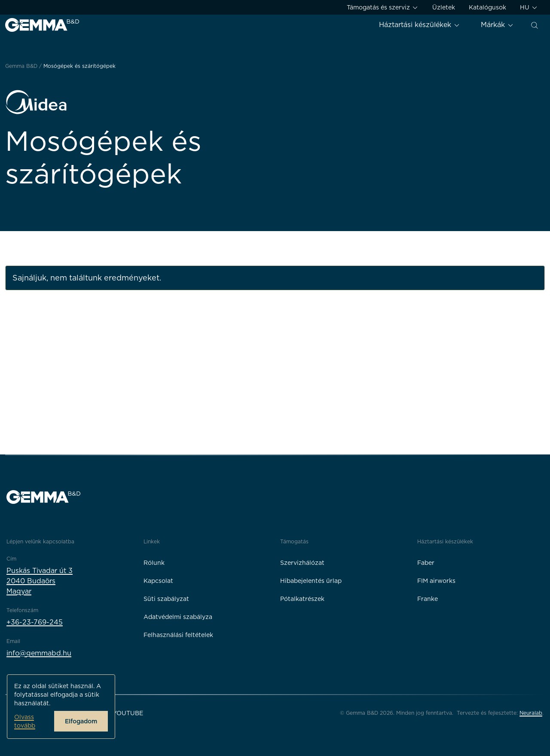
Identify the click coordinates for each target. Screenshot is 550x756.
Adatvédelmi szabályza (178, 617)
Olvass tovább (25, 721)
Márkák (497, 25)
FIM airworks (436, 581)
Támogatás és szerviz (383, 8)
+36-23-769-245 (35, 622)
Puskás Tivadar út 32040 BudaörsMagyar (40, 581)
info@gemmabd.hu (39, 653)
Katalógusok (487, 7)
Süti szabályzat (166, 599)
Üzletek (444, 7)
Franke (428, 599)
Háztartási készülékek (420, 25)
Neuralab (531, 713)
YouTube (128, 713)
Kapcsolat (158, 581)
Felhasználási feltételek (178, 635)
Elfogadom (81, 721)
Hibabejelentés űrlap (311, 581)
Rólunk (154, 563)
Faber (426, 563)
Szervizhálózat (302, 563)
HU (529, 8)
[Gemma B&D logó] (42, 25)
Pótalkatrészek (302, 599)
